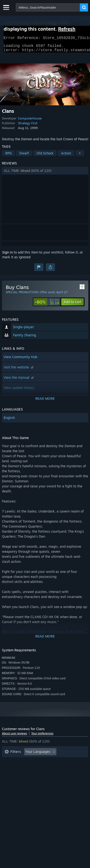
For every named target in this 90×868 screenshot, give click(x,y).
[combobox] (48, 7)
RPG (9, 156)
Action (66, 156)
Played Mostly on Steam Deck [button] (52, 769)
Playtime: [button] (12, 769)
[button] (45, 174)
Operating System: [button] (19, 776)
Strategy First (28, 126)
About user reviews (15, 736)
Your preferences (42, 736)
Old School (45, 156)
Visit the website (19, 370)
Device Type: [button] (15, 783)
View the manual (19, 380)
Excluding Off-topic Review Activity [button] (32, 762)
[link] (47, 305)
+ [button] (80, 156)
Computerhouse (30, 121)
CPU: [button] (47, 776)
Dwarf (24, 156)
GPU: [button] (64, 776)
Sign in (7, 255)
